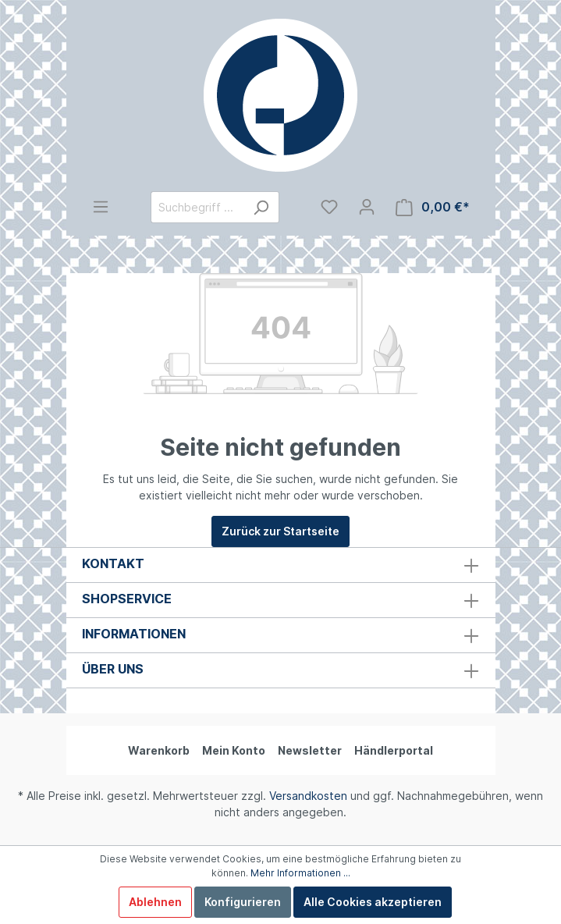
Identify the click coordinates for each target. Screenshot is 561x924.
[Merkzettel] (329, 207)
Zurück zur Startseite (280, 531)
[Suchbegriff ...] (197, 207)
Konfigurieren (243, 902)
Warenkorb (159, 750)
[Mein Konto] (367, 207)
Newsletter (310, 750)
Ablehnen (155, 902)
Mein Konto (234, 750)
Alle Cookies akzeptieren (373, 902)
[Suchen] (261, 207)
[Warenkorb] (433, 207)
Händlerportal (394, 750)
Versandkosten (308, 796)
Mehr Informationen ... (300, 873)
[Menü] (101, 207)
